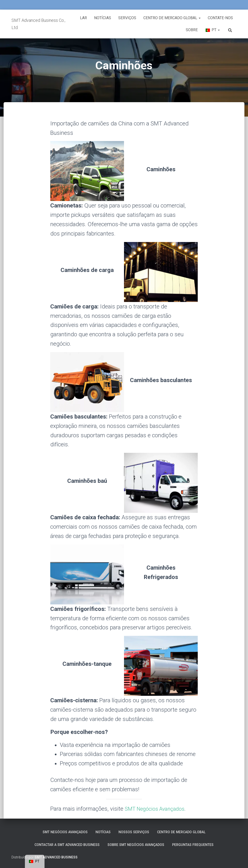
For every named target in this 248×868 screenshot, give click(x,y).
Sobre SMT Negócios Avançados (138, 844)
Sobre (192, 30)
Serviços (127, 18)
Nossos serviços (135, 831)
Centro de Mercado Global (172, 18)
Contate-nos (220, 18)
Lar (83, 18)
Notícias (103, 18)
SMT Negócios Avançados (158, 809)
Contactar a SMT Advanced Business (61, 844)
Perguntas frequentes (201, 844)
